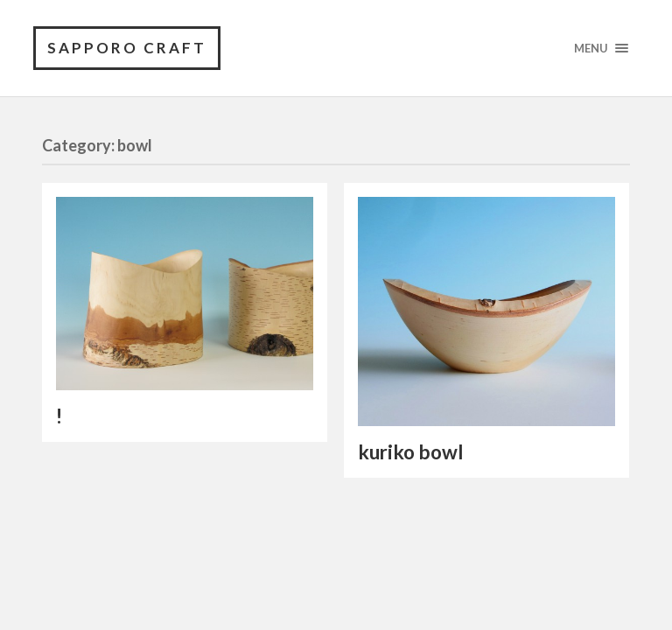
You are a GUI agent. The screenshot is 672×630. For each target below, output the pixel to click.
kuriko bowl (411, 452)
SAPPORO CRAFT (127, 48)
